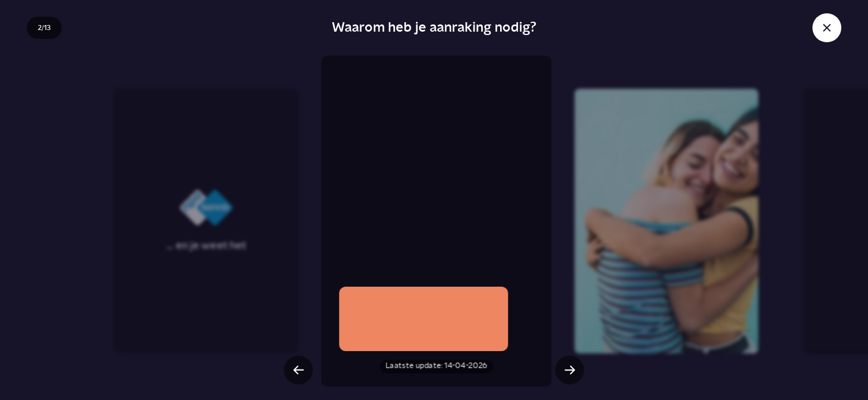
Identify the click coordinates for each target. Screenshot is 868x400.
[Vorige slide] (298, 370)
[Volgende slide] (570, 370)
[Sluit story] (827, 28)
